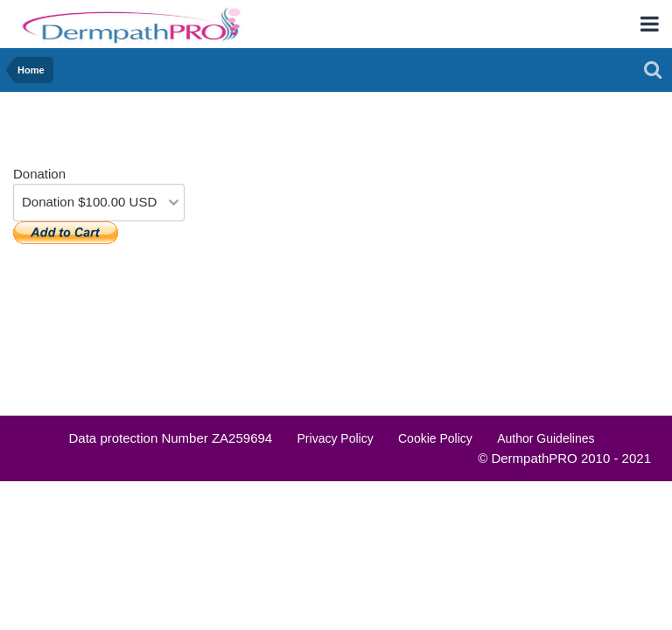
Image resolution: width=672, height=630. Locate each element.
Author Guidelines (546, 438)
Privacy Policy (336, 438)
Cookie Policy (435, 438)
